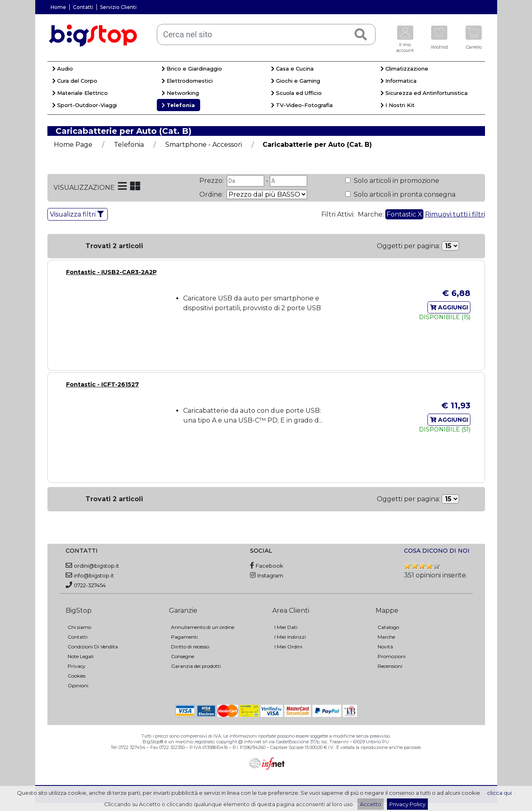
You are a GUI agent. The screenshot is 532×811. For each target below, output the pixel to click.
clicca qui (499, 793)
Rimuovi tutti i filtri (455, 214)
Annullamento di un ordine (203, 627)
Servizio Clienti (118, 7)
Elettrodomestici (187, 81)
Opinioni (78, 685)
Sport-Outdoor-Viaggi (85, 105)
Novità (385, 647)
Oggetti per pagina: (408, 246)
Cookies (77, 676)
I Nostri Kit (397, 105)
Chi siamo (79, 627)
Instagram (270, 575)
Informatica (398, 81)
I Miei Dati (286, 627)
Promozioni (392, 656)
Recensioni (390, 666)
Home (58, 7)
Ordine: (212, 194)
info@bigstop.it (94, 575)
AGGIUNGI (449, 307)
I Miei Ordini (288, 647)
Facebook (269, 566)
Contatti (83, 7)
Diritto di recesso (190, 647)
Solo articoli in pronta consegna (404, 194)
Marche (386, 637)
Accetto (371, 804)
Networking (180, 93)
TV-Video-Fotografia (302, 105)
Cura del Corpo (75, 81)
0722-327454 (90, 585)
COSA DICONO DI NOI (437, 551)
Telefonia (178, 105)
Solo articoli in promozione (396, 181)
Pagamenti (184, 637)
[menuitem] (102, 70)
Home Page (73, 145)
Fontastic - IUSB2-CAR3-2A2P (111, 272)
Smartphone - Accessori (204, 145)
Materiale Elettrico (80, 93)
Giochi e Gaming (296, 81)
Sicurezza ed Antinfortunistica (424, 93)
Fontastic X (404, 214)
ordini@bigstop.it (96, 566)
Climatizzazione (404, 69)
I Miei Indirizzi (290, 637)
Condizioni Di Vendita (93, 647)
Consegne (183, 656)
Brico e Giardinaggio (192, 69)
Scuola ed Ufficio (296, 93)
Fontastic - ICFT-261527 (103, 384)
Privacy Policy (407, 804)
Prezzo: (212, 181)
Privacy (77, 666)
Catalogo (388, 627)
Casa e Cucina (292, 69)
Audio (63, 69)
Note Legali (81, 656)
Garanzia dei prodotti (196, 666)
